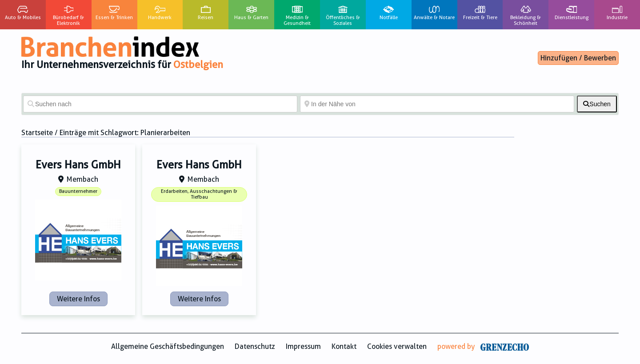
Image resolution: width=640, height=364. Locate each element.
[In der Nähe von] (437, 104)
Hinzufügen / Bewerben (578, 58)
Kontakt (344, 346)
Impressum (303, 346)
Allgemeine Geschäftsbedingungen (168, 346)
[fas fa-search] (597, 104)
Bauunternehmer (78, 191)
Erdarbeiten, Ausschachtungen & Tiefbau (199, 194)
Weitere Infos (78, 299)
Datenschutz (255, 346)
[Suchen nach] (160, 104)
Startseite (37, 133)
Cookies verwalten (397, 346)
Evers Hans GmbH (78, 165)
